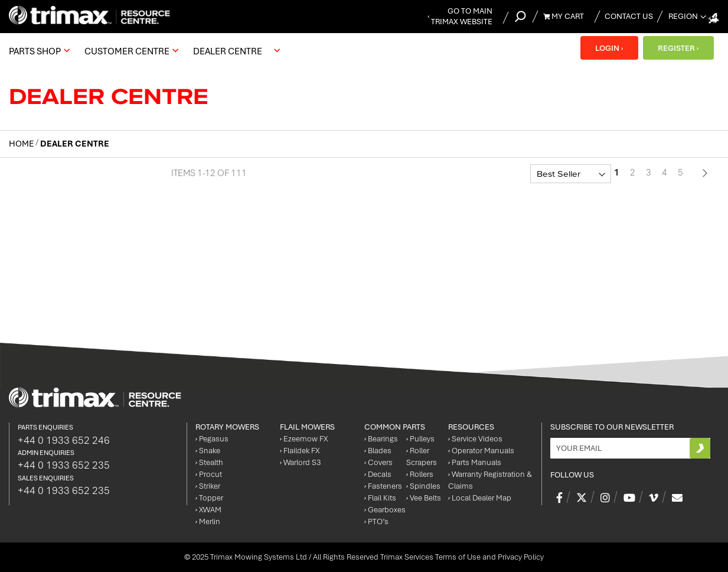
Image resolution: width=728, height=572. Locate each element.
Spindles (423, 486)
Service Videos (475, 439)
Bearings (381, 439)
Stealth (209, 462)
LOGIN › (607, 48)
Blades (378, 451)
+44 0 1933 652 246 (64, 440)
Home (22, 144)
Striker (208, 486)
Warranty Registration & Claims (490, 480)
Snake (208, 451)
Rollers (420, 474)
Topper (209, 498)
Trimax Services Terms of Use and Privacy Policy (462, 557)
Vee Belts (424, 498)
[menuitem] (38, 51)
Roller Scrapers (422, 456)
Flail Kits (380, 498)
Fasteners (383, 486)
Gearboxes (385, 510)
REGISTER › (678, 48)
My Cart (564, 16)
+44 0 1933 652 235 (64, 465)
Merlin (208, 521)
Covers (378, 462)
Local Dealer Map (480, 498)
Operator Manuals (481, 451)
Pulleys (420, 439)
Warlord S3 (300, 462)
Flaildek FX (300, 451)
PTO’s (376, 521)
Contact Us (629, 16)
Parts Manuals (475, 462)
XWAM (208, 510)
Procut (209, 474)
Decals (378, 474)
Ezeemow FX (304, 439)
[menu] (147, 51)
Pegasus (212, 439)
